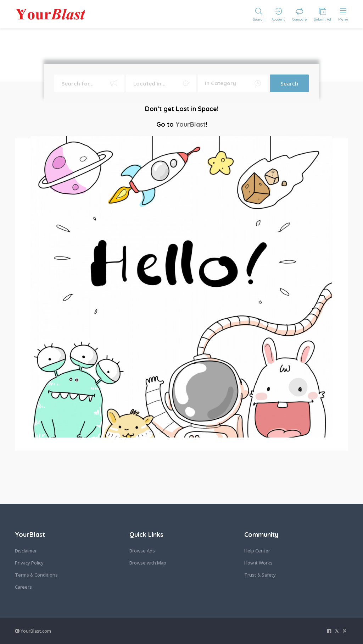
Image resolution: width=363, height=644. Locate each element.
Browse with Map (148, 563)
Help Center (257, 551)
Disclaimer (26, 551)
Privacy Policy (29, 563)
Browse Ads (142, 551)
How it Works (258, 563)
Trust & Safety (260, 575)
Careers (23, 587)
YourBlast (191, 124)
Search (289, 83)
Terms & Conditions (36, 575)
